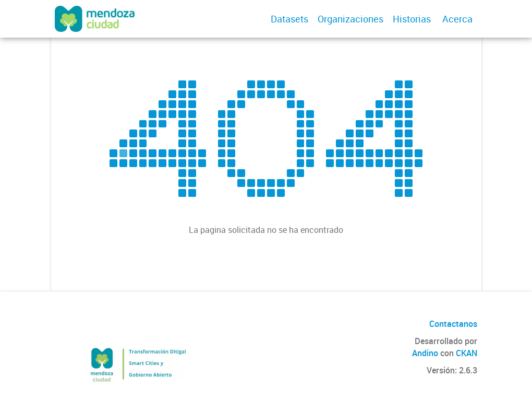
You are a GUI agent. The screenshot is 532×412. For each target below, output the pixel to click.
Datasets (289, 19)
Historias (412, 19)
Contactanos (453, 324)
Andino (425, 353)
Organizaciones (350, 19)
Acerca (457, 19)
